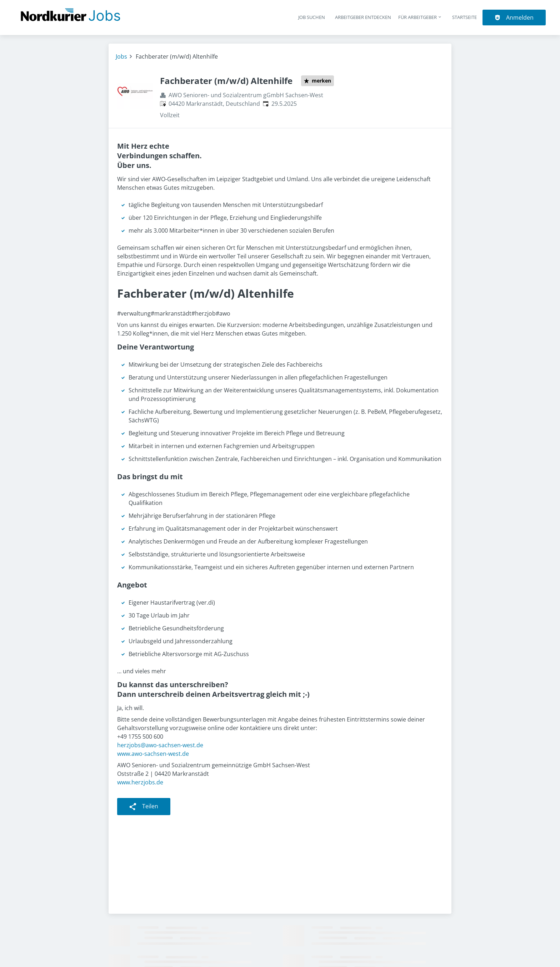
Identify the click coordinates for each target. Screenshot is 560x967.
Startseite (464, 17)
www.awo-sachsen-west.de (153, 754)
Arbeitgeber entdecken (363, 17)
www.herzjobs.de (140, 782)
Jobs (121, 56)
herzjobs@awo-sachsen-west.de (160, 745)
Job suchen (312, 17)
